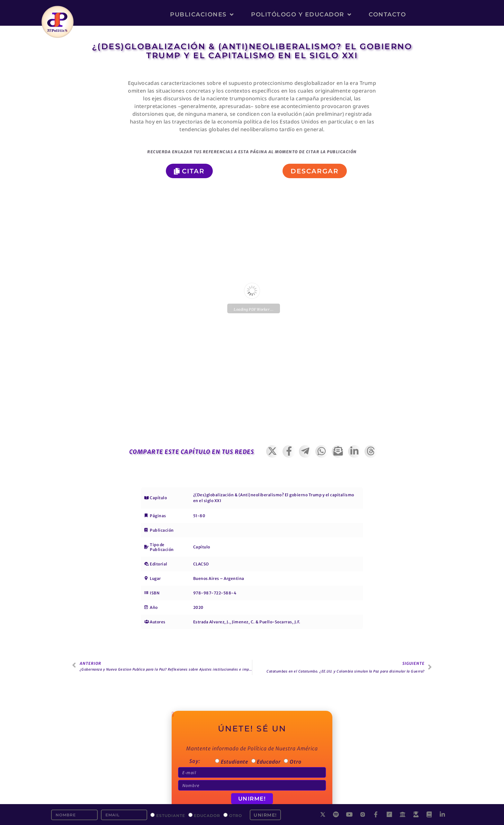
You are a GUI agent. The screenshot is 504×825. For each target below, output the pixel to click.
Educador (207, 815)
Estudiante (171, 815)
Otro (236, 815)
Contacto (387, 14)
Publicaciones (202, 14)
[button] (273, 451)
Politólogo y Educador (301, 14)
